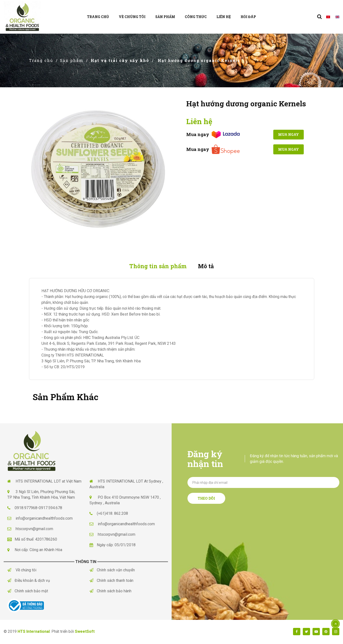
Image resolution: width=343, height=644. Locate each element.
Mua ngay (287, 135)
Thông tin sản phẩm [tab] (157, 267)
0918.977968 (26, 509)
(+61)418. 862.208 (112, 514)
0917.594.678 (50, 509)
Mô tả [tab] (208, 267)
